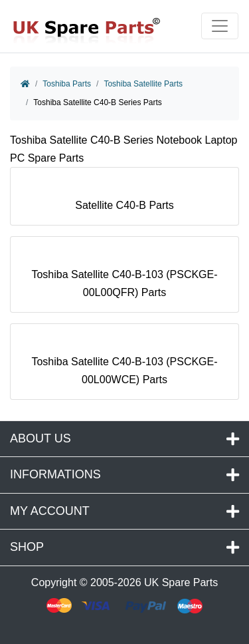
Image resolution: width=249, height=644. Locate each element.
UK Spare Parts (181, 582)
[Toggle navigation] (220, 26)
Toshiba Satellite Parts (143, 84)
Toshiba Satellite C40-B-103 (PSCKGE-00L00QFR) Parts (124, 277)
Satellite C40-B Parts (124, 199)
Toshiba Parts (67, 84)
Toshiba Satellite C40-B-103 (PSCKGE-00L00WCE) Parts (124, 365)
